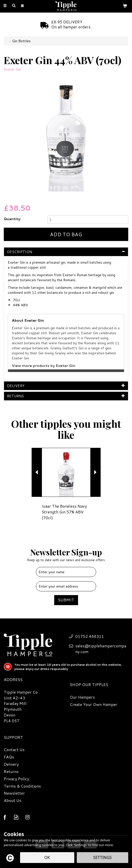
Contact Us (14, 750)
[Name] (66, 572)
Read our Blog (16, 817)
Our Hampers (82, 697)
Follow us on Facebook (5, 817)
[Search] (14, 6)
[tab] (66, 252)
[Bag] (125, 6)
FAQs (9, 757)
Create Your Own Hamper (94, 704)
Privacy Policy (16, 779)
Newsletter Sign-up (66, 554)
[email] (66, 586)
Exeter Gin (12, 69)
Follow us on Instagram (27, 817)
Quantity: (12, 219)
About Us (13, 800)
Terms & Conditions (22, 786)
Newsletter (14, 793)
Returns (11, 771)
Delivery (11, 764)
